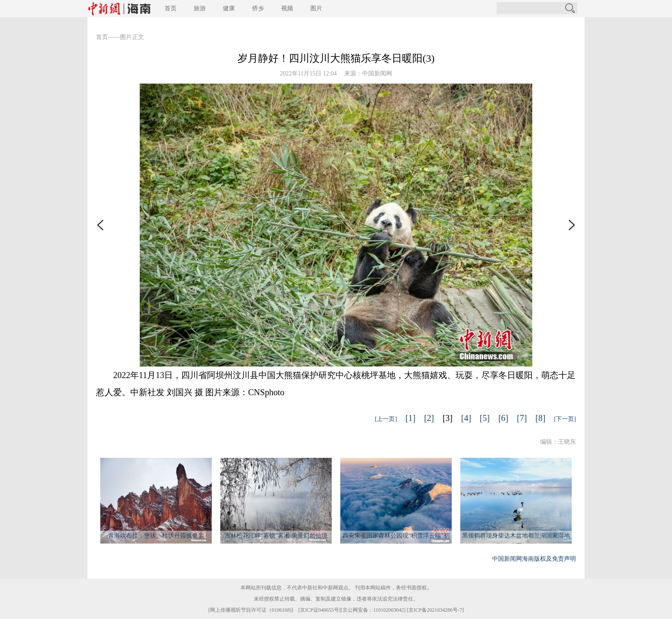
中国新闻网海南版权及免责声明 (534, 559)
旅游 (200, 8)
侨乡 (258, 8)
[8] (540, 418)
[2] (429, 418)
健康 (229, 8)
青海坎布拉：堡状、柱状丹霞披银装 (156, 536)
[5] (484, 418)
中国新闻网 (377, 74)
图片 (316, 8)
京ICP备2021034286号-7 (435, 610)
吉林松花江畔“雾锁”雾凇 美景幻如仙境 (276, 536)
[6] (503, 418)
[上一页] (386, 419)
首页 (171, 8)
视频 (287, 8)
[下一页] (565, 419)
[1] (410, 418)
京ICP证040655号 (319, 610)
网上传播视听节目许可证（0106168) (251, 610)
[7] (522, 418)
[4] (466, 418)
